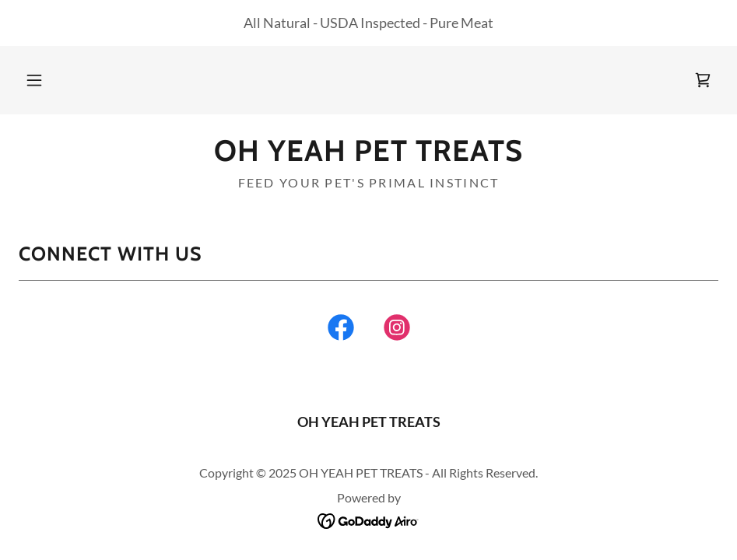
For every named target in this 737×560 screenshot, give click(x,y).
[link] (703, 80)
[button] (34, 80)
